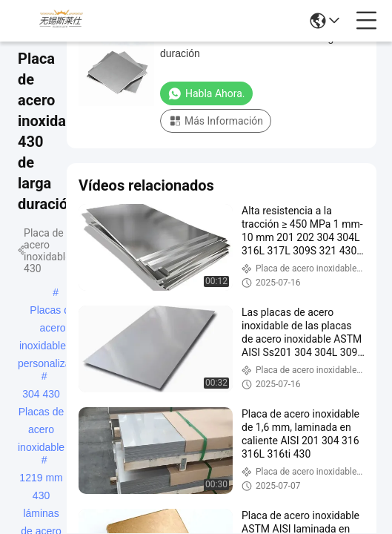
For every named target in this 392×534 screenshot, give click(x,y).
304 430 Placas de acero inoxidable (41, 395)
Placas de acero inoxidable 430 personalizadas (53, 311)
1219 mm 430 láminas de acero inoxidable (41, 479)
